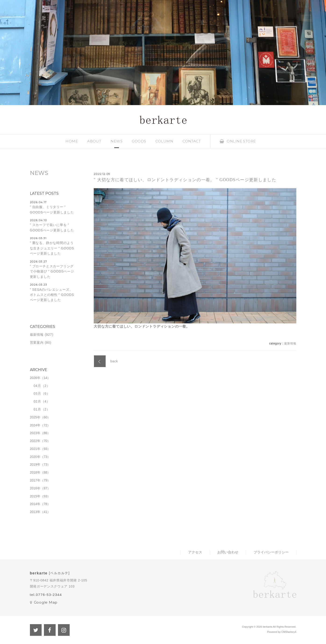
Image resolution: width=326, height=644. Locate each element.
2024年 (35, 425)
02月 (37, 401)
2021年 (35, 449)
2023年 (35, 433)
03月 (37, 393)
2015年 (35, 496)
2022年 (35, 441)
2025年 (35, 417)
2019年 (35, 464)
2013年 (35, 512)
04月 (37, 386)
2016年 (35, 488)
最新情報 (290, 343)
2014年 (35, 504)
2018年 (35, 472)
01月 (37, 409)
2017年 (35, 480)
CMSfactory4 (289, 632)
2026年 (35, 378)
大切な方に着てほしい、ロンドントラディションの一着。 (142, 326)
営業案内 (37, 343)
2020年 (35, 457)
